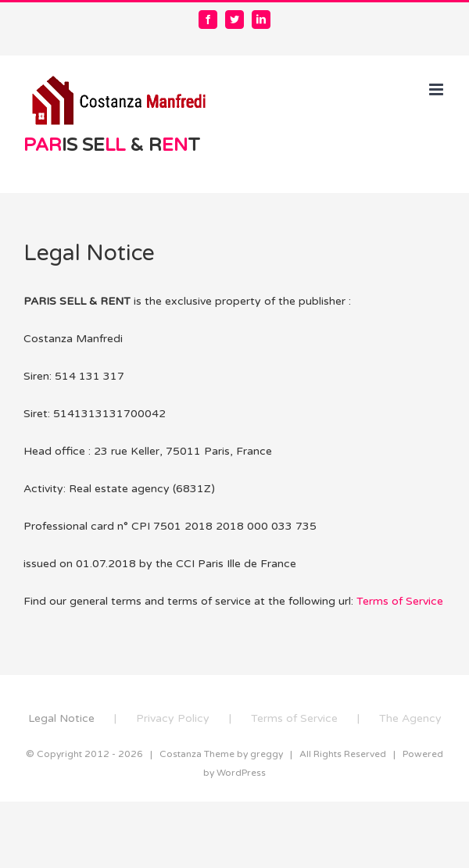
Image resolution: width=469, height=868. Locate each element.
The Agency (410, 718)
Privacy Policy (173, 718)
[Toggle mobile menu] (437, 89)
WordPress (241, 773)
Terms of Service (400, 601)
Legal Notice (61, 718)
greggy (267, 754)
